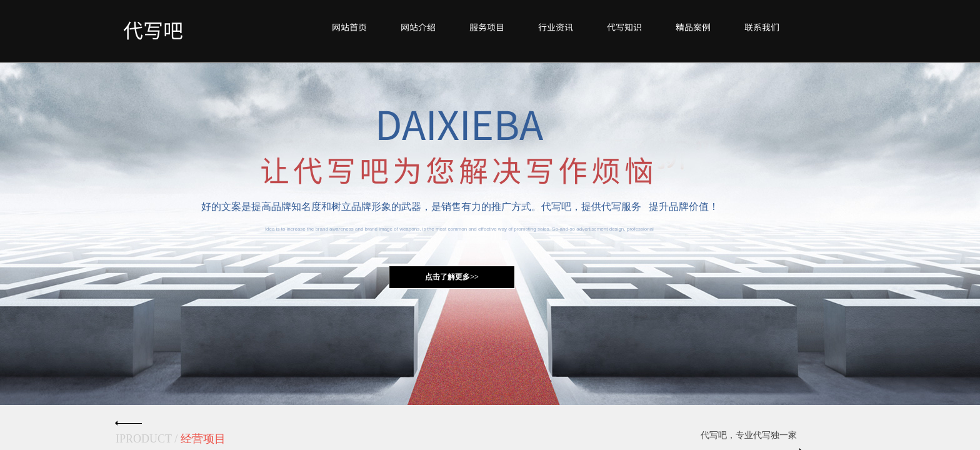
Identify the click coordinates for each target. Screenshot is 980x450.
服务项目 (487, 27)
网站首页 (349, 27)
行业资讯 (556, 27)
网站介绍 (418, 27)
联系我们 (762, 27)
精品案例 (693, 27)
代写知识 (624, 27)
